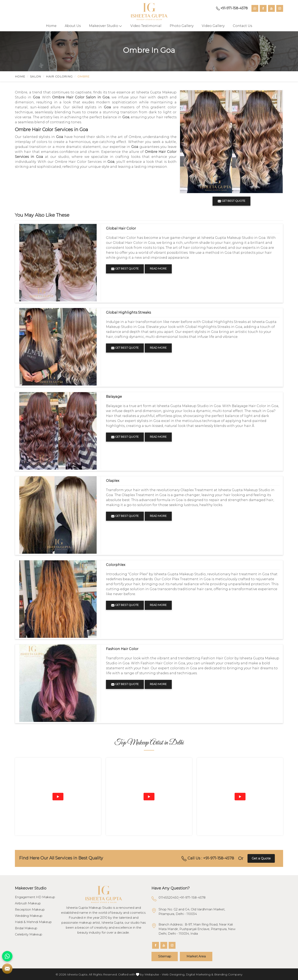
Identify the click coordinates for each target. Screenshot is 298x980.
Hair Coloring (59, 76)
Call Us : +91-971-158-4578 (208, 858)
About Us (73, 26)
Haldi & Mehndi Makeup (33, 922)
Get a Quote (261, 858)
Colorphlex (116, 565)
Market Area (196, 956)
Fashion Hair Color (122, 649)
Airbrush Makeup (28, 903)
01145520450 (169, 897)
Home (51, 26)
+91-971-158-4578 (232, 8)
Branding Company (228, 974)
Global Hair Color (121, 228)
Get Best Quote (125, 269)
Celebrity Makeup (29, 934)
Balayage (114, 397)
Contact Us (242, 26)
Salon (36, 76)
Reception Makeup (30, 910)
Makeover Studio (106, 26)
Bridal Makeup (26, 928)
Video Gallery (213, 26)
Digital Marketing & (200, 974)
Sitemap (165, 956)
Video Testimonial (146, 26)
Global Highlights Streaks (128, 312)
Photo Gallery (182, 26)
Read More (158, 268)
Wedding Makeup (29, 916)
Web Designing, (173, 974)
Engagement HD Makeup (35, 897)
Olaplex (113, 481)
